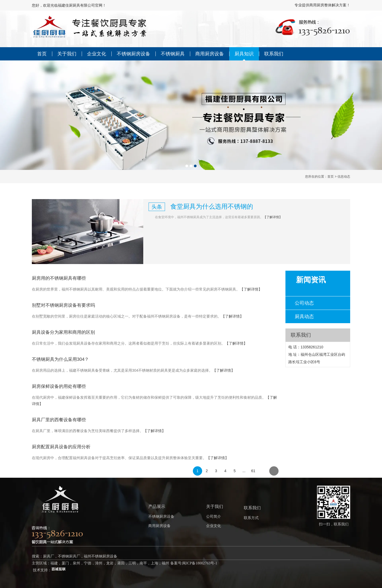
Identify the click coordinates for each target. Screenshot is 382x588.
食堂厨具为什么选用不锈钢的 (212, 206)
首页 (42, 54)
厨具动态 (304, 317)
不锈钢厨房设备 (133, 54)
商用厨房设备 (210, 54)
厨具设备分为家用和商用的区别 (63, 332)
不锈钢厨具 (173, 54)
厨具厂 (49, 556)
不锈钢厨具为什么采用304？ (60, 359)
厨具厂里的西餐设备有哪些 (59, 420)
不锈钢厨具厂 (69, 556)
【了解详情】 (273, 217)
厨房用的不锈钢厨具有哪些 (59, 278)
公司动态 (304, 303)
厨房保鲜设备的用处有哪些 (59, 386)
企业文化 (97, 54)
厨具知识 (244, 54)
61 (253, 471)
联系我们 (274, 54)
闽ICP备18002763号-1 (200, 563)
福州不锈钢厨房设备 (101, 556)
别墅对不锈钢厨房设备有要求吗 (63, 305)
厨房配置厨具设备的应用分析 (61, 447)
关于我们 (67, 54)
